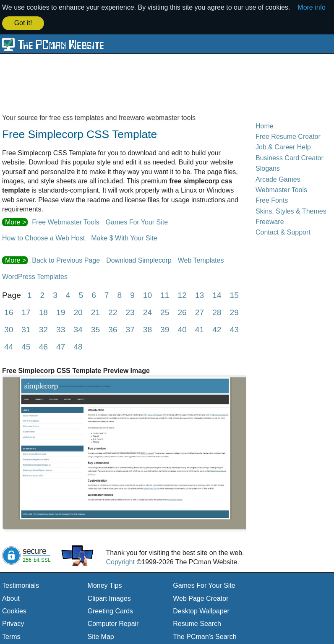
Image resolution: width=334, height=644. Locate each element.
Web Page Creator (201, 597)
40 (182, 329)
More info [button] (312, 7)
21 (95, 312)
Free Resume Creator (288, 136)
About (11, 597)
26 (182, 312)
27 (200, 312)
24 (147, 312)
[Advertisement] (167, 82)
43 (234, 329)
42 (217, 329)
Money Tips (105, 585)
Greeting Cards (111, 610)
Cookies (14, 610)
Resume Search (197, 623)
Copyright (120, 561)
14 (217, 294)
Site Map (101, 636)
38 (147, 329)
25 (165, 312)
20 (78, 312)
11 (165, 294)
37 (130, 329)
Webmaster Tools (281, 189)
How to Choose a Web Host (43, 237)
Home (265, 125)
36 (113, 329)
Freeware (270, 221)
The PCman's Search (205, 636)
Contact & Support (283, 231)
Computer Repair (113, 623)
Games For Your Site (137, 221)
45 (26, 346)
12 (182, 294)
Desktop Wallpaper (201, 610)
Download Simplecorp (139, 259)
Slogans (268, 168)
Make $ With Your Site (124, 237)
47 (61, 346)
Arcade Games (278, 178)
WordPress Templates (35, 276)
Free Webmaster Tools (65, 221)
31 (26, 329)
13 (200, 294)
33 (61, 329)
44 (9, 346)
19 (61, 312)
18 (43, 312)
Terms (11, 636)
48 (78, 346)
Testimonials (21, 585)
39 (165, 329)
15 (234, 294)
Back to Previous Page (66, 259)
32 (43, 329)
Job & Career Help (283, 146)
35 (95, 329)
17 (26, 312)
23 (130, 312)
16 (9, 312)
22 (113, 312)
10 (147, 294)
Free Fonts (272, 199)
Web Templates (201, 259)
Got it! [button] (23, 23)
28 (217, 312)
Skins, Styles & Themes (291, 210)
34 (78, 329)
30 (9, 329)
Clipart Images (109, 597)
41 (200, 329)
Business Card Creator (290, 157)
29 (234, 312)
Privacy (13, 623)
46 (43, 346)
